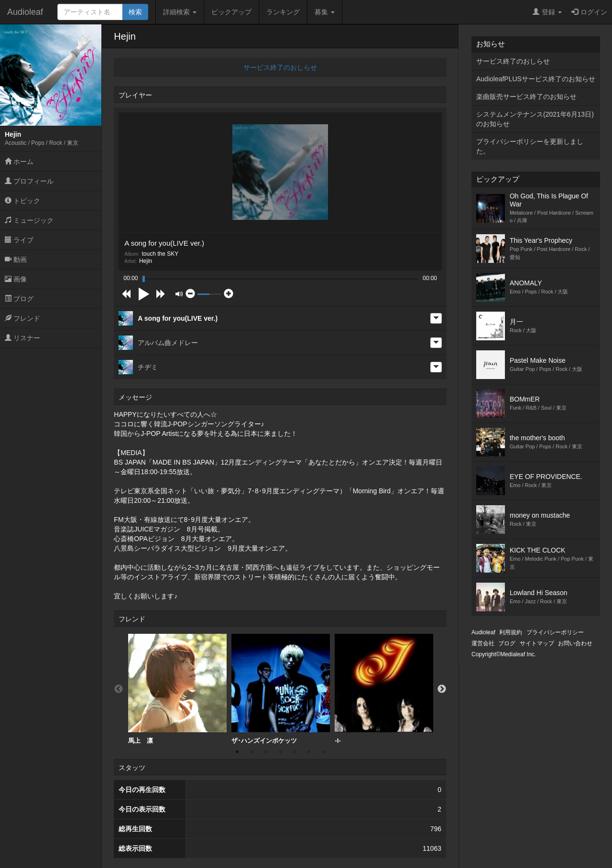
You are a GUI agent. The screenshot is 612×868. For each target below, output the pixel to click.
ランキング (283, 12)
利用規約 (511, 632)
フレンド (22, 318)
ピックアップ (231, 12)
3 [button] (266, 752)
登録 (547, 12)
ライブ (19, 240)
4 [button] (280, 752)
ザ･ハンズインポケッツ (281, 689)
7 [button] (323, 752)
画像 (16, 279)
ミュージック (29, 220)
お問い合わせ (575, 643)
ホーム (19, 162)
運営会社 (483, 643)
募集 (325, 12)
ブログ (19, 299)
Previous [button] (119, 689)
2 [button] (251, 752)
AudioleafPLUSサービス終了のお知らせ (536, 79)
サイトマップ (537, 643)
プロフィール (29, 181)
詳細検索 (180, 12)
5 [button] (295, 752)
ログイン (589, 12)
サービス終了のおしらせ (280, 67)
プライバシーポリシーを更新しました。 (530, 146)
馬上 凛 (177, 689)
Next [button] (442, 689)
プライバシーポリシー (555, 632)
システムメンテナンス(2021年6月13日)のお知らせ (535, 119)
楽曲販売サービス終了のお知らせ (526, 97)
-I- (384, 689)
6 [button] (309, 752)
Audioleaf (25, 12)
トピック (22, 201)
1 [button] (237, 752)
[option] (177, 689)
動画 (16, 260)
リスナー (22, 338)
